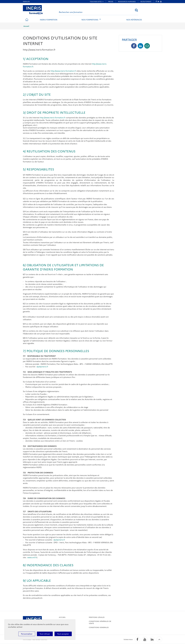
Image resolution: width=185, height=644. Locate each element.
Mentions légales (97, 617)
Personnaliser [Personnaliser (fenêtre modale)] (27, 634)
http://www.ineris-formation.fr (63, 71)
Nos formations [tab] (90, 20)
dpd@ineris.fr (42, 367)
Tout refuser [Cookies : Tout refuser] (45, 634)
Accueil (26, 26)
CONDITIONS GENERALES (99, 627)
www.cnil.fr (32, 557)
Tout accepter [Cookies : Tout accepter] (63, 634)
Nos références (134, 20)
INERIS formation (49, 20)
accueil (62, 617)
